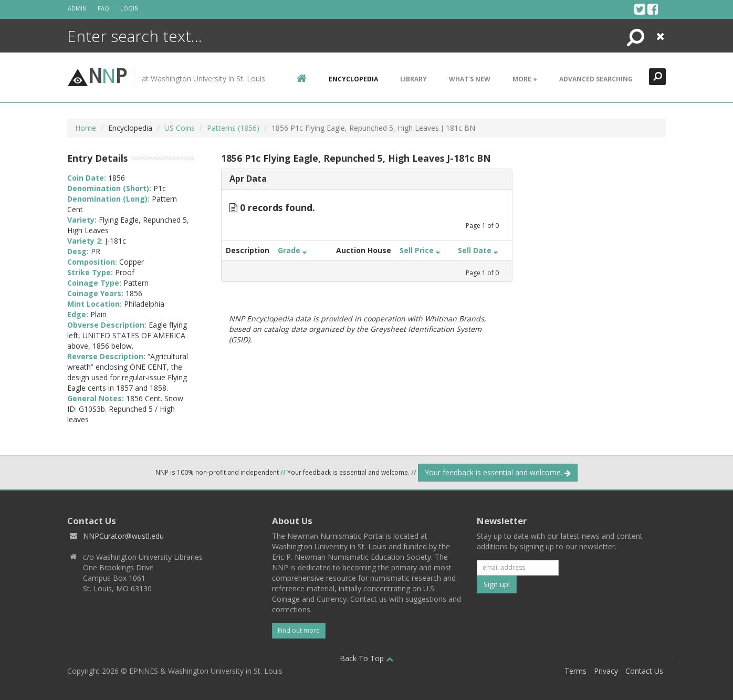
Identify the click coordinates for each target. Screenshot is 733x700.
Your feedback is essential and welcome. (498, 472)
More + (525, 79)
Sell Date (478, 250)
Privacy (606, 671)
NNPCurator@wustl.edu (123, 536)
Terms (575, 671)
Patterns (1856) (233, 128)
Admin (77, 8)
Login (129, 8)
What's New (470, 79)
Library (413, 79)
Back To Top (366, 658)
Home (86, 128)
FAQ (103, 8)
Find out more (299, 630)
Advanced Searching (596, 79)
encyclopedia (353, 79)
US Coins (180, 128)
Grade (292, 250)
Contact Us (644, 671)
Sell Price (420, 250)
